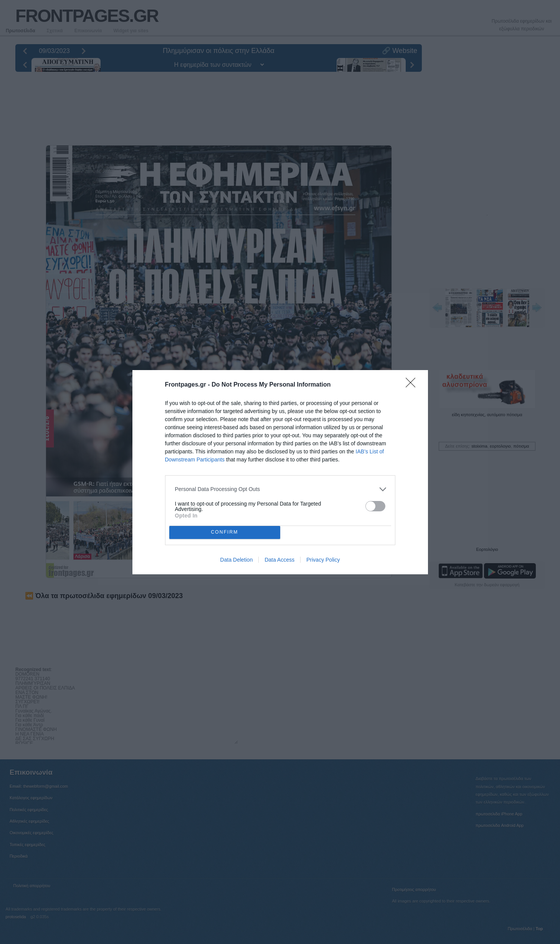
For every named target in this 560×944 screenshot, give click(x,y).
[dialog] (280, 472)
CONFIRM (225, 532)
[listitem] (280, 489)
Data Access (279, 560)
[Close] (413, 385)
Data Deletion (237, 560)
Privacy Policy (323, 560)
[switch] (375, 506)
